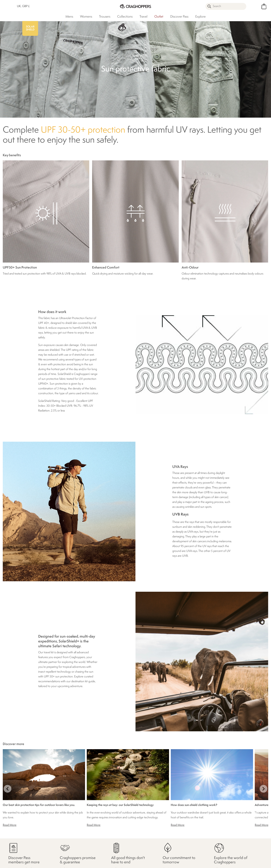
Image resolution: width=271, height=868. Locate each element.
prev (8, 789)
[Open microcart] (264, 6)
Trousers (105, 17)
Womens (86, 17)
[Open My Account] (254, 6)
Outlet (159, 17)
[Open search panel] (226, 6)
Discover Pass (179, 17)
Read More (10, 825)
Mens (69, 17)
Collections (125, 17)
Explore (200, 17)
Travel (143, 17)
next (263, 789)
